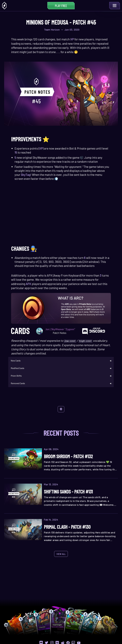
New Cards (16, 361)
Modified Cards (18, 368)
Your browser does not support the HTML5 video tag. (61, 215)
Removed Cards (18, 384)
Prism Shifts (16, 376)
